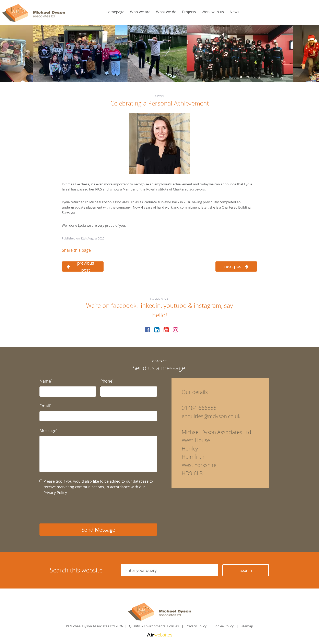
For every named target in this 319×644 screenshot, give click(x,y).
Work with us (213, 12)
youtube (175, 306)
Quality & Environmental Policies (154, 626)
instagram (208, 306)
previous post (80, 267)
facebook (124, 306)
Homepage (115, 12)
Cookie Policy (223, 626)
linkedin (150, 306)
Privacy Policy (55, 493)
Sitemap (247, 626)
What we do (166, 12)
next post (236, 266)
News (234, 12)
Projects (189, 12)
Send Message (98, 530)
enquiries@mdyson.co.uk (211, 416)
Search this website (76, 570)
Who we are (140, 12)
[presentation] (70, 509)
